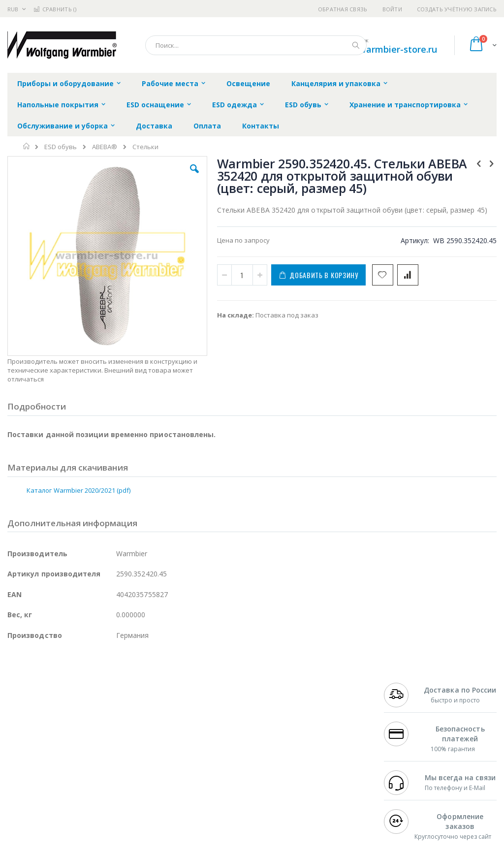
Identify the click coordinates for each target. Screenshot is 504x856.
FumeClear (47, 723)
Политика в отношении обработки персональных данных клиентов (230, 757)
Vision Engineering (35, 771)
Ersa (43, 713)
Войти (392, 9)
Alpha (59, 752)
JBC (63, 713)
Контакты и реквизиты (319, 718)
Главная (27, 146)
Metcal (82, 723)
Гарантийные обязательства (221, 713)
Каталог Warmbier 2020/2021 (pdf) (79, 467)
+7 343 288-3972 (409, 742)
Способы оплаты (328, 761)
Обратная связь (343, 9)
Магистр (20, 732)
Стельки (145, 147)
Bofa (15, 723)
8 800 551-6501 (411, 752)
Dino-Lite (85, 771)
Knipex (56, 809)
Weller (111, 713)
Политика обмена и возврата (222, 732)
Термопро (117, 723)
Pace (85, 713)
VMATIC (124, 790)
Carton (117, 771)
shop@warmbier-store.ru (384, 49)
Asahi (114, 752)
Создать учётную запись (457, 9)
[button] (144, 176)
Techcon (91, 790)
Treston (19, 790)
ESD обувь (61, 147)
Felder (87, 752)
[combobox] (256, 45)
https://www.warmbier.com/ (179, 849)
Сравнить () (55, 9)
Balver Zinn (24, 752)
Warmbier (55, 790)
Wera (84, 809)
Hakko (17, 713)
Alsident (142, 713)
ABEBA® (105, 147)
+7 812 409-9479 (409, 723)
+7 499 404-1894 (409, 713)
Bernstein (22, 809)
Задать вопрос (199, 780)
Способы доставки (331, 742)
